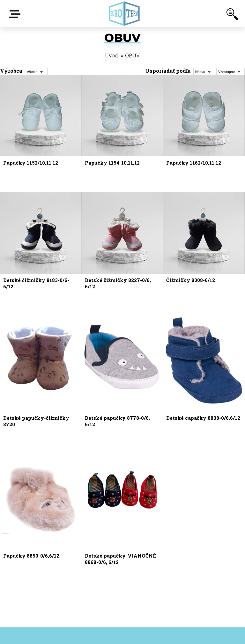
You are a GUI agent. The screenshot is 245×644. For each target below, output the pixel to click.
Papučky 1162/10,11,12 (194, 163)
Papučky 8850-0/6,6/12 (31, 556)
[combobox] (204, 71)
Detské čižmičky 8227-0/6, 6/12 (118, 283)
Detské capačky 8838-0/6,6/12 (203, 418)
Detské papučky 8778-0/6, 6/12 (117, 421)
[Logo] (124, 14)
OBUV (132, 55)
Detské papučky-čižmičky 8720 (36, 421)
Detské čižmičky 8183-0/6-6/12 (36, 283)
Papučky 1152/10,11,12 (31, 163)
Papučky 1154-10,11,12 (112, 163)
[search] (232, 15)
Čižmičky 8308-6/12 (191, 280)
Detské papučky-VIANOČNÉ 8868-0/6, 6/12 (120, 559)
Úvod (111, 55)
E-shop (16, 14)
